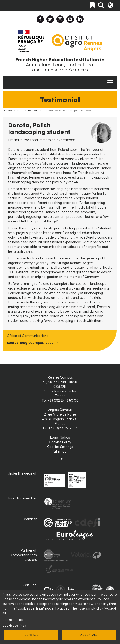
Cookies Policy (13, 620)
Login (60, 458)
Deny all (31, 635)
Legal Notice (60, 438)
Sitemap (60, 451)
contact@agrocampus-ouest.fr (32, 343)
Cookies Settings (60, 447)
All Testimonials (28, 111)
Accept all (89, 635)
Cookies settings (14, 626)
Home (8, 111)
